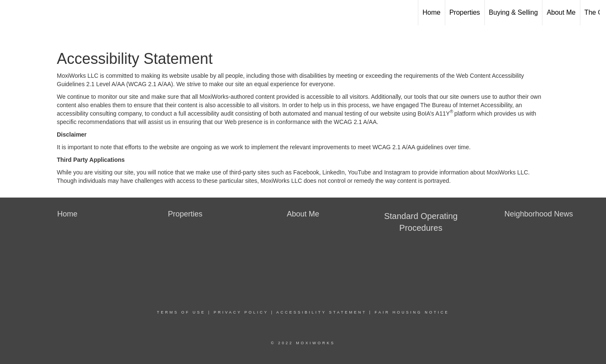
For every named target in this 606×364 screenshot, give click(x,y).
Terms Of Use (181, 312)
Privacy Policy (241, 312)
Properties (465, 12)
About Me (561, 12)
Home (432, 12)
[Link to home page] (11, 13)
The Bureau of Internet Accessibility (466, 105)
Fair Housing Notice (412, 312)
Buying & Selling (514, 12)
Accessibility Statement (322, 312)
